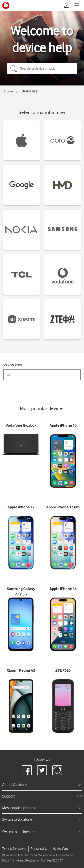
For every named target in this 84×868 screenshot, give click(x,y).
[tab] (42, 820)
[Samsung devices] (63, 230)
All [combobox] (9, 375)
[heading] (42, 785)
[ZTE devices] (63, 319)
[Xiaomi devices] (22, 319)
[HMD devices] (63, 185)
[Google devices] (22, 185)
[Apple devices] (22, 140)
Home (9, 91)
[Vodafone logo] (6, 5)
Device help (30, 91)
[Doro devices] (63, 140)
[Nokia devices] (22, 230)
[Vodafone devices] (63, 275)
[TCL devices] (22, 275)
